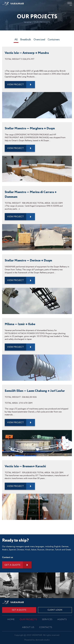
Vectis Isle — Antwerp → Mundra (27, 53)
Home (11, 619)
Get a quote (12, 565)
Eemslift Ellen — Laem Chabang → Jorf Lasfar (35, 391)
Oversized (39, 40)
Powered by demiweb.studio (37, 640)
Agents (62, 619)
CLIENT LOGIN (55, 610)
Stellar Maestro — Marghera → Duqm (30, 128)
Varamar (28, 22)
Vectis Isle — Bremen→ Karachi (25, 466)
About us (28, 627)
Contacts (46, 627)
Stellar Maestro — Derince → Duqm (28, 261)
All (16, 40)
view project (15, 85)
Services (47, 619)
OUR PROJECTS (28, 619)
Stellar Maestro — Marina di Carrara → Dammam (31, 195)
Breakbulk (26, 40)
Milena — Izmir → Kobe (20, 324)
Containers (54, 40)
